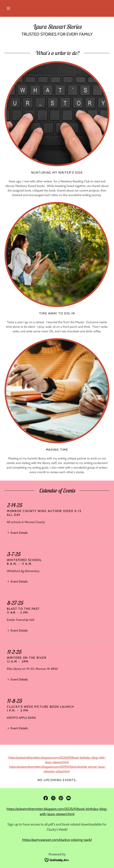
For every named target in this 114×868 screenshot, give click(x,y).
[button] (8, 8)
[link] (57, 26)
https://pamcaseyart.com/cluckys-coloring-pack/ (57, 840)
